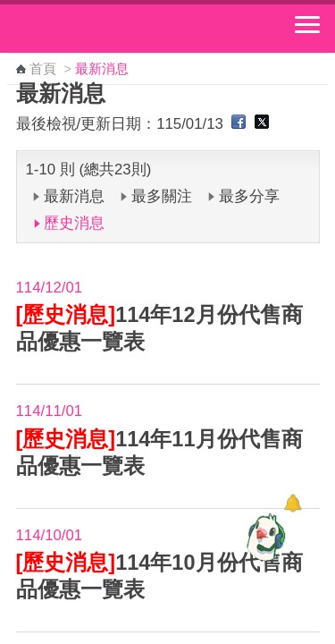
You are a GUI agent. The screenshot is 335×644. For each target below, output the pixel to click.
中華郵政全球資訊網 (112, 29)
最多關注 (162, 196)
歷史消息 (74, 223)
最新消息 (74, 196)
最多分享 (249, 196)
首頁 (43, 69)
